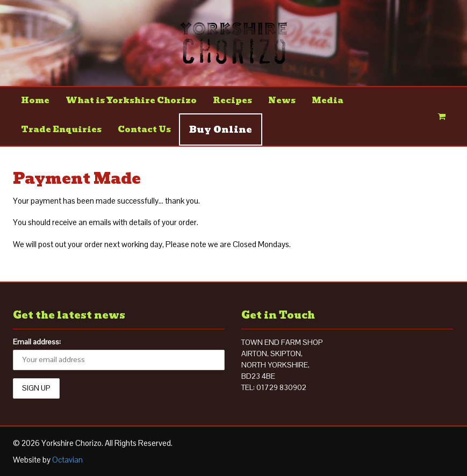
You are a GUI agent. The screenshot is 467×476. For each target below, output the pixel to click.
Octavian (67, 460)
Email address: (37, 342)
